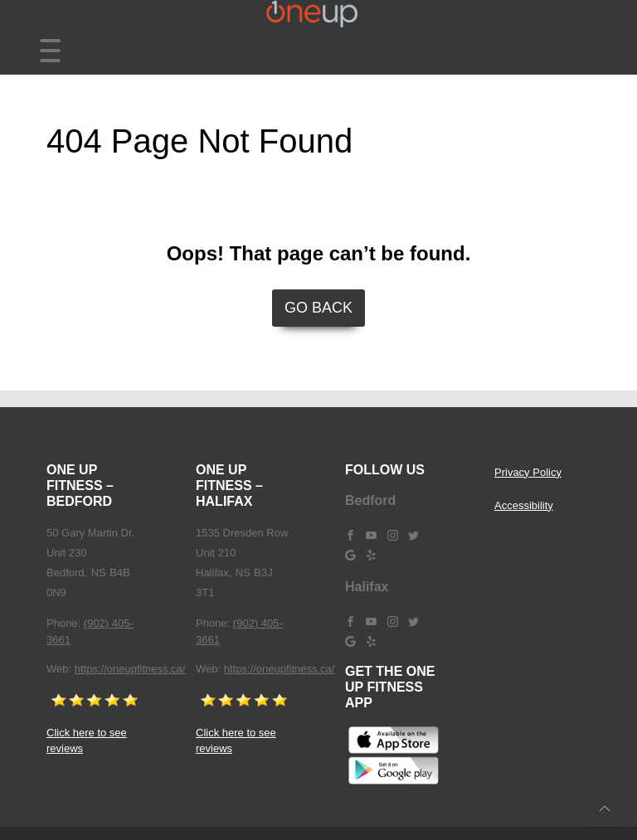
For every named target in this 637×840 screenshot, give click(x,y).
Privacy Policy (528, 472)
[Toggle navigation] (50, 51)
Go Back (318, 308)
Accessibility (524, 505)
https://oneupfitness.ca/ (130, 669)
